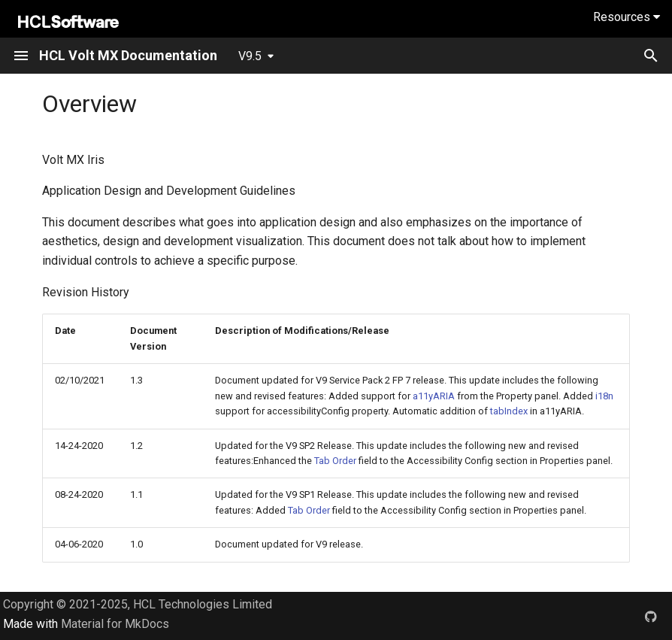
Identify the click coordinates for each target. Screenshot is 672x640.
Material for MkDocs (115, 624)
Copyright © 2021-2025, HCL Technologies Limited (138, 604)
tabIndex (509, 411)
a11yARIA (434, 396)
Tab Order (335, 461)
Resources (627, 17)
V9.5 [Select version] (250, 56)
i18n (604, 396)
